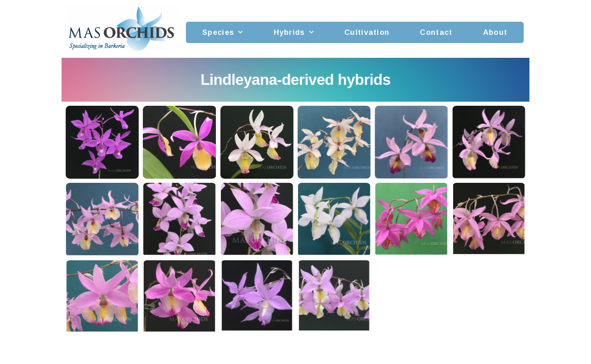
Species (223, 33)
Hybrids (294, 33)
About (495, 32)
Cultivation (367, 32)
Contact (436, 32)
